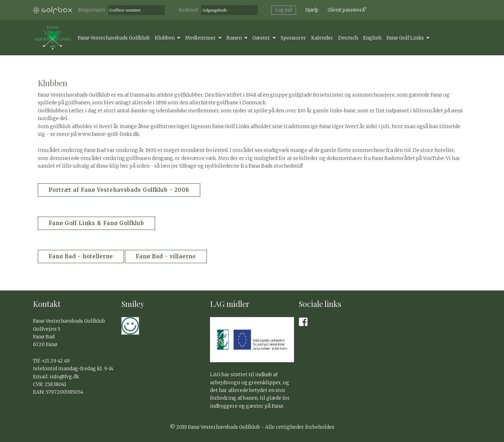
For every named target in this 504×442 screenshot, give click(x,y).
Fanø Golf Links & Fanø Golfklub (96, 223)
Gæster (261, 38)
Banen (234, 38)
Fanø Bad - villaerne (166, 256)
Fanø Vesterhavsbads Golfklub (114, 38)
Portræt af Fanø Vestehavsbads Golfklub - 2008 (119, 190)
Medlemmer (201, 38)
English (372, 38)
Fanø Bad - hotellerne (81, 256)
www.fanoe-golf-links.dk (108, 134)
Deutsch (348, 38)
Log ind (283, 10)
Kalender (322, 38)
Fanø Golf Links (405, 38)
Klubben (165, 38)
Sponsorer (293, 38)
